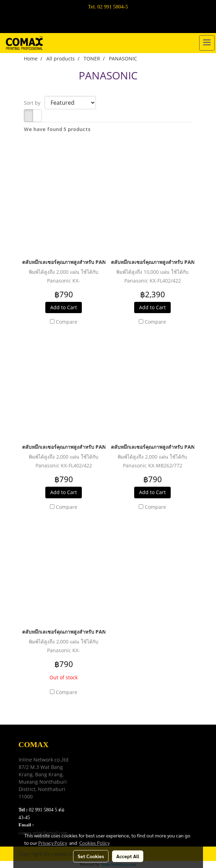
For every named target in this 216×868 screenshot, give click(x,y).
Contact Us (94, 788)
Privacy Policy (98, 770)
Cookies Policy (94, 843)
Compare (67, 322)
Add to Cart (64, 307)
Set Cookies (91, 856)
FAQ (87, 779)
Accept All (128, 856)
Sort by (34, 103)
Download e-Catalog (105, 753)
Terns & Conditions (104, 761)
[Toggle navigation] (207, 43)
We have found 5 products (57, 129)
